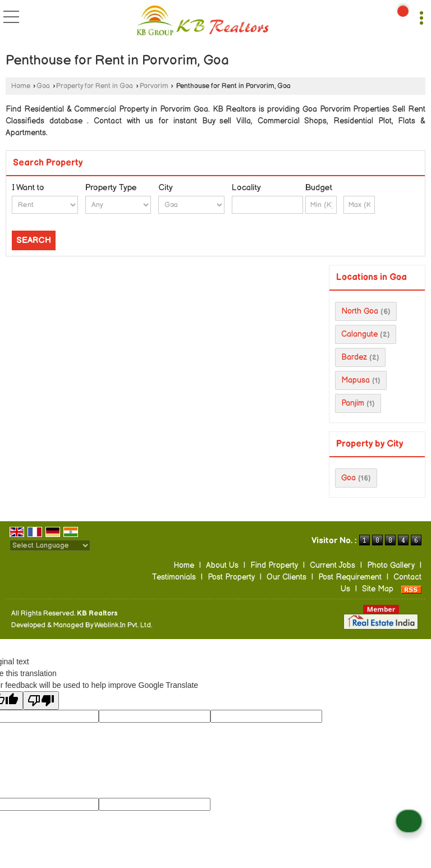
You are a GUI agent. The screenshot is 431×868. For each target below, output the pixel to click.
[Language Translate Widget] (50, 545)
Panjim (353, 403)
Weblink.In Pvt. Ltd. (123, 625)
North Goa (360, 311)
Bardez (354, 357)
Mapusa (356, 380)
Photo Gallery (391, 565)
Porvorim (154, 86)
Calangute (359, 334)
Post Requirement (350, 577)
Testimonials (174, 577)
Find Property (274, 565)
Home (21, 86)
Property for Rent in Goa (95, 86)
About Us (222, 565)
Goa (43, 86)
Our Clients (286, 577)
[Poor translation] (41, 701)
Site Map (378, 589)
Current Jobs (333, 565)
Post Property (231, 577)
